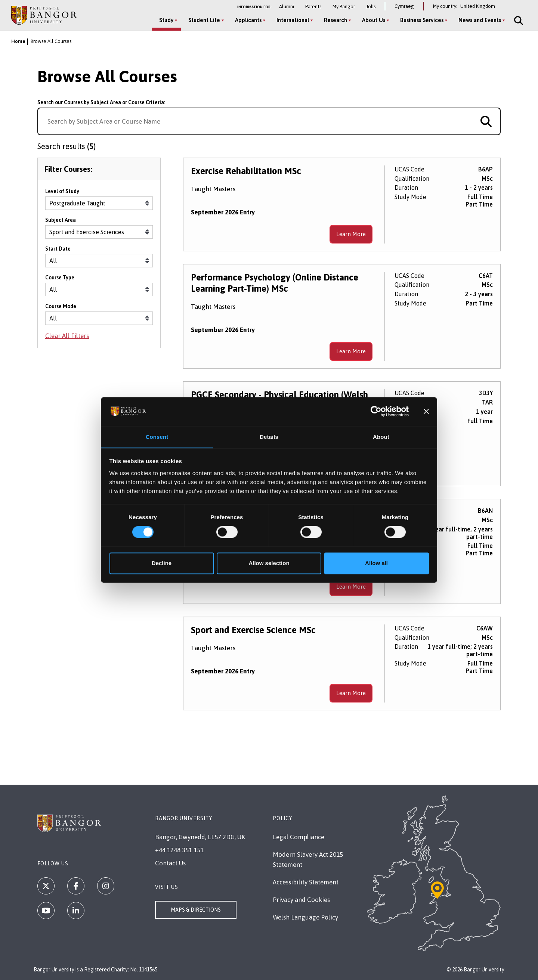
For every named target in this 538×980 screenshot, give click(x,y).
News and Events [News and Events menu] (478, 20)
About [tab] (381, 437)
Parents (313, 7)
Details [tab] (269, 437)
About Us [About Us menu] (372, 20)
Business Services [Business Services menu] (420, 20)
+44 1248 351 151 (179, 850)
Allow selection (269, 563)
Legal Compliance (299, 837)
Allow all (376, 563)
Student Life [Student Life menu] (203, 20)
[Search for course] (486, 121)
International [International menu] (291, 20)
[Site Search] (516, 21)
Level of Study (62, 194)
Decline (162, 563)
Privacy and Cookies (301, 900)
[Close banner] (426, 411)
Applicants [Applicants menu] (247, 20)
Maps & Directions (196, 910)
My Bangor (344, 7)
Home (18, 41)
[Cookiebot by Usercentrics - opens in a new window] (376, 411)
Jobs (371, 7)
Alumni (287, 7)
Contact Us (170, 863)
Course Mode (61, 309)
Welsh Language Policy (305, 917)
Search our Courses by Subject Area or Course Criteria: (101, 102)
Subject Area (61, 223)
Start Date (58, 251)
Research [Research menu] (334, 20)
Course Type (60, 280)
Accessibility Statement (306, 882)
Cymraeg (404, 6)
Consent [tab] (157, 437)
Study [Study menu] (165, 20)
